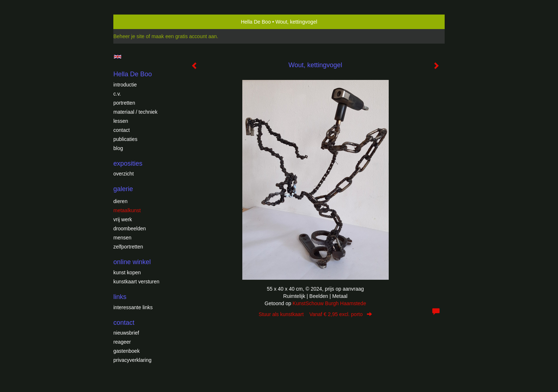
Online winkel (132, 262)
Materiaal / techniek (135, 112)
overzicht (124, 174)
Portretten (124, 103)
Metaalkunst (127, 210)
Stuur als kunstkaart (315, 314)
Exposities (128, 163)
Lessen (121, 121)
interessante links (133, 307)
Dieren (120, 201)
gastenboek (126, 351)
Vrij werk (123, 219)
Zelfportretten (128, 247)
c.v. (117, 94)
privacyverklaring (132, 360)
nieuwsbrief (126, 333)
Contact (122, 130)
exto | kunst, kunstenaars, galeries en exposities (134, 22)
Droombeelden (130, 229)
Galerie (123, 189)
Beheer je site (129, 36)
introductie (125, 85)
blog (118, 148)
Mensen (122, 238)
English (118, 57)
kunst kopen (127, 272)
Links (120, 297)
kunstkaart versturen (136, 282)
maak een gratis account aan (184, 36)
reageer (122, 342)
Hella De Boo (256, 22)
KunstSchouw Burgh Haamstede (329, 303)
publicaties (125, 139)
